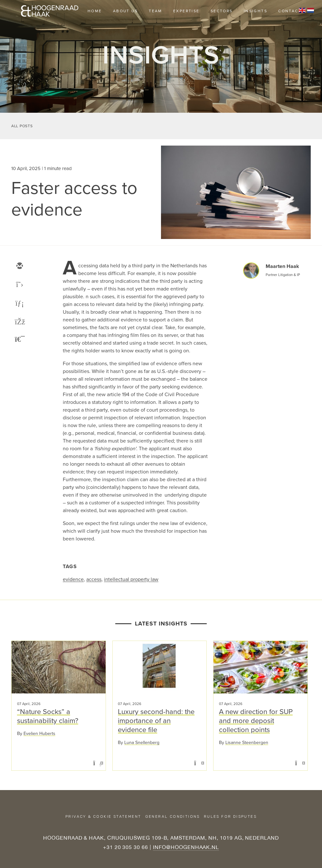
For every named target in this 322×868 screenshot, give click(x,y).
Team (156, 11)
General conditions (173, 816)
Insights (256, 11)
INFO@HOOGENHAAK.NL (186, 847)
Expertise (186, 11)
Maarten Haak (282, 266)
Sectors (222, 11)
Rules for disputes (230, 816)
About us (125, 11)
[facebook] (19, 322)
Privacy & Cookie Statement (103, 816)
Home (95, 11)
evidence (73, 579)
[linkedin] (19, 304)
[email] (19, 266)
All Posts (22, 126)
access (94, 579)
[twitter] (19, 285)
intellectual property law (131, 579)
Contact (290, 11)
